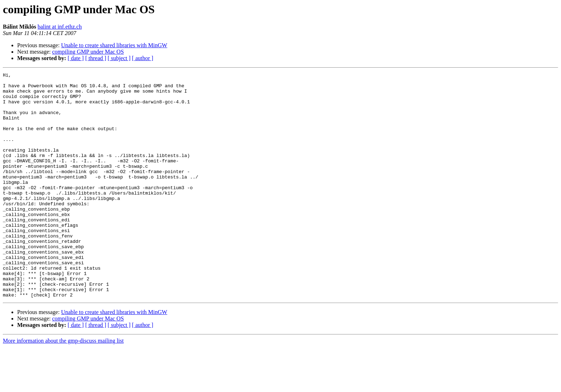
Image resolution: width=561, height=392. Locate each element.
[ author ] (143, 58)
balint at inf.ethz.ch (60, 27)
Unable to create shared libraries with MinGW (114, 45)
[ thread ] (96, 58)
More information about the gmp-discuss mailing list (63, 386)
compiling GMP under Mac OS (88, 52)
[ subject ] (119, 58)
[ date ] (76, 58)
